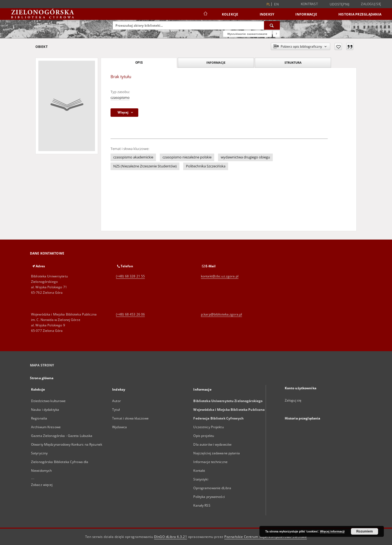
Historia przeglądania (360, 14)
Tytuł (116, 410)
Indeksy (267, 14)
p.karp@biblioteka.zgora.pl (221, 314)
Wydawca (120, 427)
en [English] (276, 4)
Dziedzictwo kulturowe (48, 401)
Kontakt (199, 471)
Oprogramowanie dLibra (212, 488)
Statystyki (201, 479)
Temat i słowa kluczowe (130, 418)
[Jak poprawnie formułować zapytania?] (276, 34)
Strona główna (42, 378)
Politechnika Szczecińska (206, 166)
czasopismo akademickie (133, 157)
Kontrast (309, 4)
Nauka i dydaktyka (45, 410)
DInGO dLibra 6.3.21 (171, 537)
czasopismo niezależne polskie (187, 157)
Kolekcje (230, 14)
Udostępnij (340, 4)
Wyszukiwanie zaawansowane (247, 34)
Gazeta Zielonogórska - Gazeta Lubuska (62, 436)
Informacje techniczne (210, 462)
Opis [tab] (139, 63)
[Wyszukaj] (272, 25)
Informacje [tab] (216, 62)
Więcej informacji (332, 531)
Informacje (306, 14)
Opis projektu (204, 436)
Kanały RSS (202, 505)
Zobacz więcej (42, 485)
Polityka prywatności (209, 497)
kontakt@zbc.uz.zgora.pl (220, 276)
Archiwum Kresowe (46, 427)
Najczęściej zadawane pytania (216, 453)
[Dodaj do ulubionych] (338, 47)
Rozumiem (365, 531)
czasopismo (120, 98)
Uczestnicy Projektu (208, 427)
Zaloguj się (371, 4)
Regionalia (39, 418)
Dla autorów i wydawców (212, 444)
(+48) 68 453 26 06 (130, 314)
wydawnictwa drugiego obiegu (245, 157)
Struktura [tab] (293, 62)
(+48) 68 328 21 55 (130, 276)
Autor (117, 401)
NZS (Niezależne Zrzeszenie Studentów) (145, 166)
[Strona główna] (205, 14)
